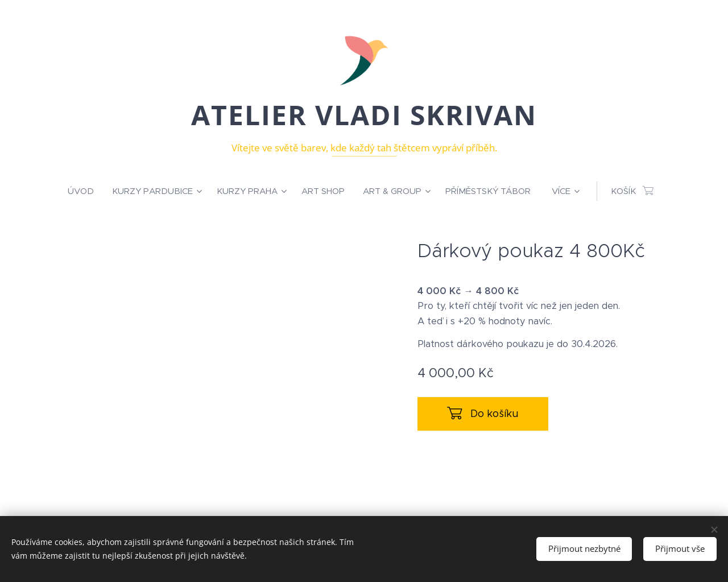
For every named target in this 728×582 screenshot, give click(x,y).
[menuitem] (85, 191)
